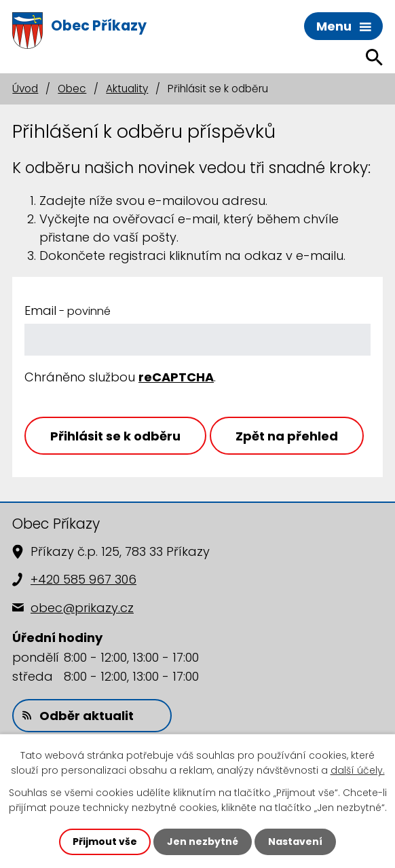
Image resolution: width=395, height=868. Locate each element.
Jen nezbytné (203, 842)
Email (68, 310)
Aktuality (127, 89)
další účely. (358, 770)
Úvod (25, 89)
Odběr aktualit (78, 716)
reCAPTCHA (176, 377)
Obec (72, 89)
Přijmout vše (105, 842)
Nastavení (295, 842)
